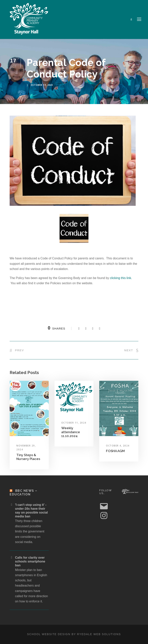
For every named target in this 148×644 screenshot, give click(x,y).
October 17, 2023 (42, 85)
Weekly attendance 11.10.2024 (71, 432)
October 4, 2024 (118, 446)
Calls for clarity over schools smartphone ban (30, 561)
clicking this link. (121, 278)
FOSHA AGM (115, 451)
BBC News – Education (24, 493)
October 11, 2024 (74, 423)
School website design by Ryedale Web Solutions (74, 634)
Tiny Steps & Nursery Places (28, 457)
